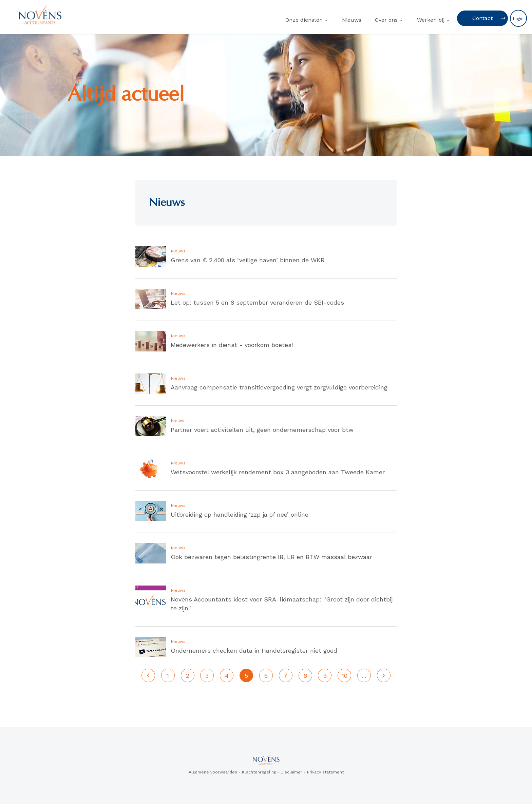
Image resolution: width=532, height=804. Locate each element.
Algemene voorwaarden (213, 772)
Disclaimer (291, 772)
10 (345, 676)
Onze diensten (304, 20)
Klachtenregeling (259, 772)
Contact (482, 18)
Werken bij (431, 20)
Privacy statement (325, 772)
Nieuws (352, 20)
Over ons (386, 20)
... (364, 676)
